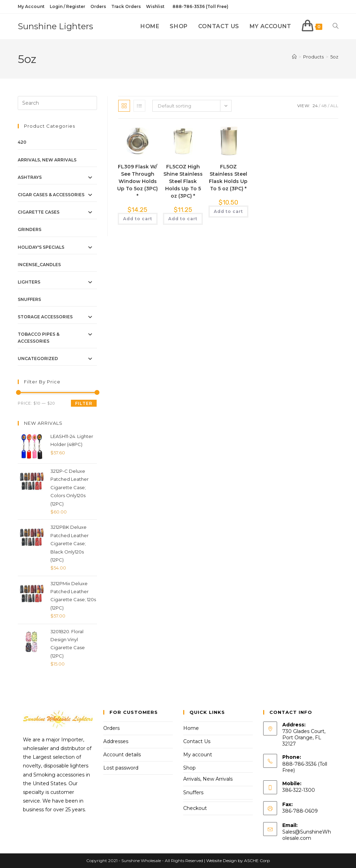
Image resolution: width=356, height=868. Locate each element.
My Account (31, 6)
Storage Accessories (45, 317)
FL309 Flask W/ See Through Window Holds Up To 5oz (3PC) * (137, 181)
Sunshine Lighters (55, 26)
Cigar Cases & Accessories (51, 195)
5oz (334, 57)
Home (191, 728)
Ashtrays (30, 177)
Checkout (195, 808)
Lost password (121, 768)
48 (324, 106)
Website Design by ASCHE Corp (238, 861)
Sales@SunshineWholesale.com (307, 835)
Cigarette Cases (39, 212)
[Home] (294, 57)
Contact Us (197, 741)
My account (198, 755)
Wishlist (155, 6)
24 (315, 106)
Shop (189, 768)
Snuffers (29, 299)
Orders (98, 6)
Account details (122, 755)
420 (22, 142)
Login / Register (67, 6)
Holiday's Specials (41, 247)
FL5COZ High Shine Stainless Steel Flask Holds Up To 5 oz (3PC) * (183, 181)
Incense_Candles (39, 265)
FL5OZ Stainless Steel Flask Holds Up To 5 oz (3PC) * (228, 178)
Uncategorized (38, 359)
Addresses (116, 741)
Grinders (30, 229)
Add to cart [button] (138, 219)
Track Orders (126, 6)
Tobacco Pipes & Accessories (39, 337)
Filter (84, 403)
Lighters (29, 282)
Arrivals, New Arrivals (47, 160)
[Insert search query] (57, 103)
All (334, 106)
